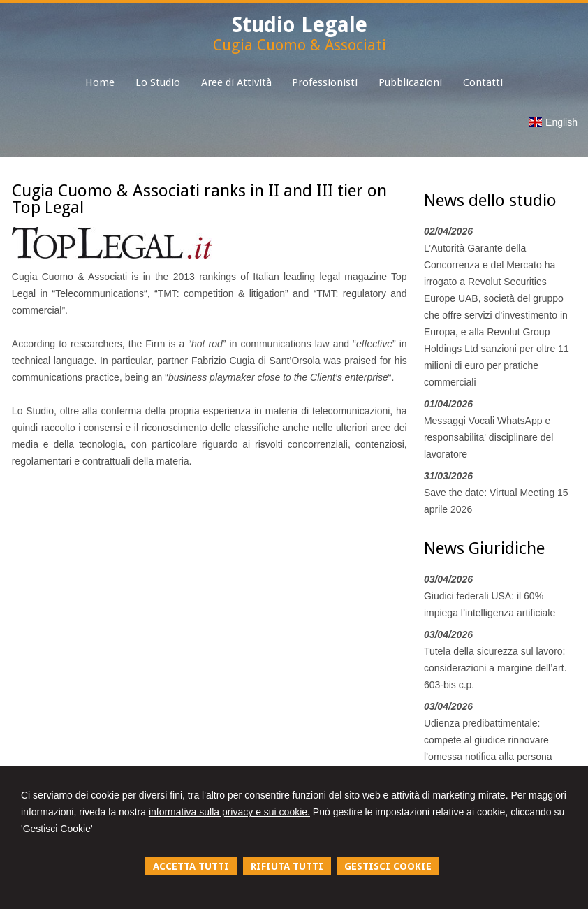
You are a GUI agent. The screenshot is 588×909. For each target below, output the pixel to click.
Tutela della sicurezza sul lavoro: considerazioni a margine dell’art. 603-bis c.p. (495, 668)
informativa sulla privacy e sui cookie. (229, 812)
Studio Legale (300, 25)
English (553, 122)
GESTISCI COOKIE (388, 866)
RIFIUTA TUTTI (287, 866)
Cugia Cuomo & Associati (300, 45)
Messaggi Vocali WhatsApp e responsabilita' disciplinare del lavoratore (489, 437)
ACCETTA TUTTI (191, 866)
